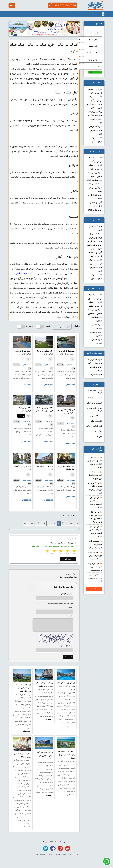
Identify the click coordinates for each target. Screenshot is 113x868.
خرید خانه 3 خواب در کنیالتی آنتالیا (23, 353)
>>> (38, 523)
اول (77, 523)
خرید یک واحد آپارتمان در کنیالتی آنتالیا (66, 411)
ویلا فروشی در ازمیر (94, 238)
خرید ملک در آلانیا (95, 116)
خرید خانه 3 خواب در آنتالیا (45, 468)
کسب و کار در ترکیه (94, 403)
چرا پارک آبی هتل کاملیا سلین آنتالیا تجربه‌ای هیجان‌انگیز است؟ (23, 688)
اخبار (51, 842)
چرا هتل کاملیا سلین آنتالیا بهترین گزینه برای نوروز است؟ (45, 756)
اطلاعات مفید (58, 842)
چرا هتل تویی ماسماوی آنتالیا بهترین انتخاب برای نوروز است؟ (66, 686)
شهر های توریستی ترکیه (95, 392)
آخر (25, 523)
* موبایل (69, 607)
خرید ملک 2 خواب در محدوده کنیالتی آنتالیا (67, 353)
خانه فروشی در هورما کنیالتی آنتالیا (45, 353)
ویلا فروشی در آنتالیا (94, 180)
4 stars (54, 551)
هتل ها (99, 437)
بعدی (31, 523)
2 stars (67, 551)
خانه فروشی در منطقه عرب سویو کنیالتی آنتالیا (44, 409)
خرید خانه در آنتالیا (95, 210)
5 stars (47, 551)
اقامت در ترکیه (96, 421)
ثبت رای (68, 559)
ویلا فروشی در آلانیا (95, 112)
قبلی (71, 523)
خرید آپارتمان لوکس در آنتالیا (22, 468)
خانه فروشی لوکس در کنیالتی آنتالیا (23, 409)
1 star (74, 551)
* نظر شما (69, 616)
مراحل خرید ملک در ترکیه (94, 410)
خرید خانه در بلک (95, 375)
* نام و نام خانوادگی (66, 594)
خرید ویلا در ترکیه (95, 363)
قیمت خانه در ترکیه (94, 398)
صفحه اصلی (67, 842)
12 (44, 523)
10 (54, 523)
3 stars (61, 551)
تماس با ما (45, 842)
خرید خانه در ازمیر (95, 241)
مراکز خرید (98, 431)
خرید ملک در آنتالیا (24, 274)
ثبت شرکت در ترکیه (94, 426)
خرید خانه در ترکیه (95, 360)
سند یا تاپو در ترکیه (95, 416)
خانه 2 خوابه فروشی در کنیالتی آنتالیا (66, 468)
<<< (64, 523)
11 (49, 523)
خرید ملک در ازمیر (95, 234)
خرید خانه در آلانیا (95, 127)
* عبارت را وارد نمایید (67, 646)
